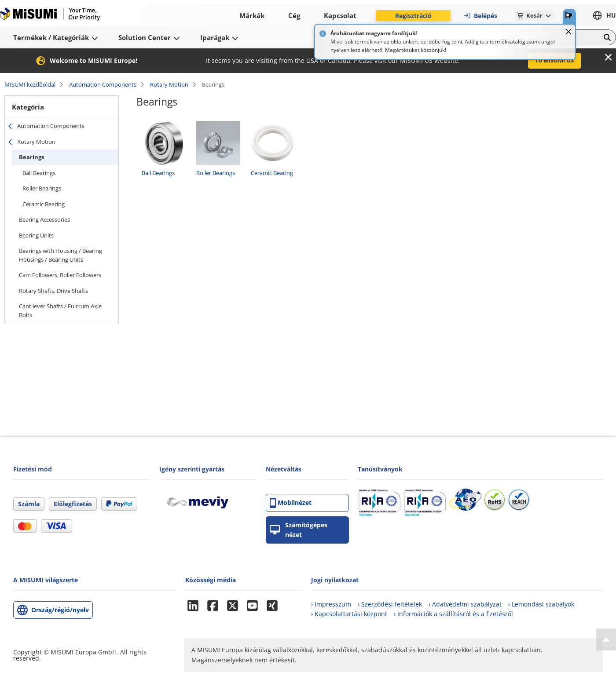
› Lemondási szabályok (541, 604)
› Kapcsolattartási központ (349, 614)
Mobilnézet (291, 503)
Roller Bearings (42, 188)
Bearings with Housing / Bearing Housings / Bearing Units (60, 255)
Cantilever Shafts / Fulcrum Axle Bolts (60, 310)
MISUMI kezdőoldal (30, 84)
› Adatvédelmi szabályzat (465, 604)
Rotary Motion (169, 84)
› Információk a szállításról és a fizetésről (453, 614)
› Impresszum (331, 604)
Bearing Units (36, 235)
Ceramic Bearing (44, 204)
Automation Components (103, 84)
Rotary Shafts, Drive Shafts (53, 291)
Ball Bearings (39, 173)
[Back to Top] (606, 639)
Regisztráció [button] (413, 16)
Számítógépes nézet (299, 530)
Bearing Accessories (44, 219)
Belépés (480, 16)
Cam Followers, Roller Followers (60, 275)
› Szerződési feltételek (390, 604)
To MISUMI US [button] (554, 60)
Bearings (31, 157)
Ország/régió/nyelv (60, 610)
